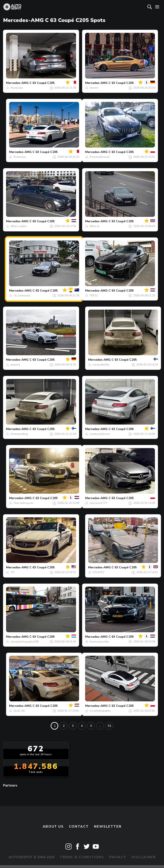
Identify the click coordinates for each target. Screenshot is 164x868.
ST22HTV (98, 572)
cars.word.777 (98, 503)
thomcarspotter (99, 642)
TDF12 (94, 295)
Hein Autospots (24, 503)
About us (53, 827)
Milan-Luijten (19, 226)
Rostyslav (17, 88)
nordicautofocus (100, 434)
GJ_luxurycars (22, 295)
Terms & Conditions (82, 857)
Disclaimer (144, 857)
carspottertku (101, 365)
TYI (12, 572)
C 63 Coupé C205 (42, 83)
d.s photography (100, 711)
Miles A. (95, 226)
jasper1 (15, 365)
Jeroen (94, 88)
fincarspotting (19, 434)
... (100, 726)
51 (109, 726)
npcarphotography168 (24, 642)
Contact (79, 827)
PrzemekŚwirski (100, 157)
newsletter (108, 827)
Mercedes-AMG (17, 83)
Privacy (118, 857)
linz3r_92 (19, 711)
